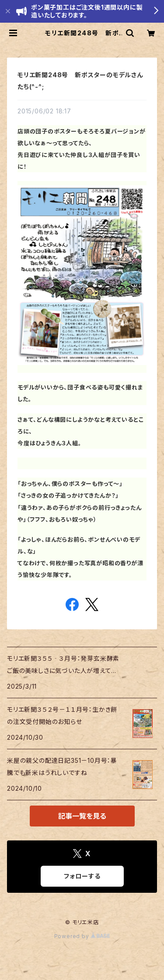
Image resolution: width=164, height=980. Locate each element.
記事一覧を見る (82, 816)
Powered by (82, 936)
